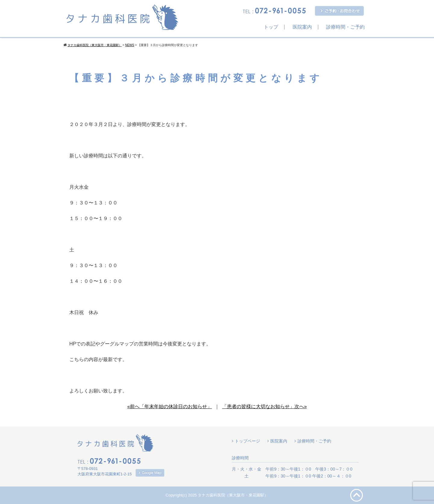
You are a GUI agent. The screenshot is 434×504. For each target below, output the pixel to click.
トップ (271, 27)
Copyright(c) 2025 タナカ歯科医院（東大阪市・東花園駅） (217, 495)
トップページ (247, 441)
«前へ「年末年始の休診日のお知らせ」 (170, 406)
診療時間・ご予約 (345, 27)
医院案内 (302, 27)
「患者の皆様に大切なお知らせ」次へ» (264, 406)
